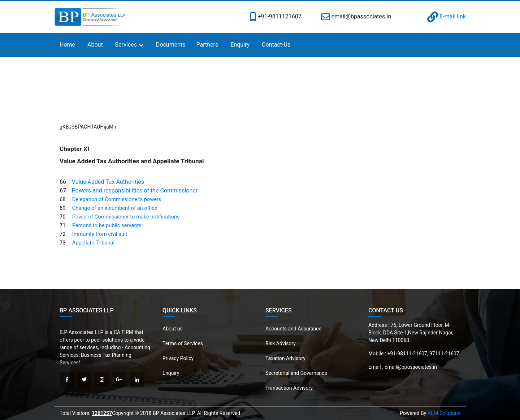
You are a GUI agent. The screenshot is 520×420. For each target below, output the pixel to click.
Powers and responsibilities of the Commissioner (135, 190)
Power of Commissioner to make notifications (126, 217)
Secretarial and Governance (296, 373)
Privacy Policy (178, 358)
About (95, 45)
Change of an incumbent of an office (115, 208)
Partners (207, 45)
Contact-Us (276, 45)
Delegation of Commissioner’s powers (117, 199)
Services (126, 45)
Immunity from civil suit (100, 234)
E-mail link (447, 16)
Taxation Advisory (285, 358)
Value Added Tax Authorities (108, 182)
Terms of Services (183, 343)
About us (173, 329)
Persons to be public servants (107, 225)
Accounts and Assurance (293, 329)
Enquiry (240, 45)
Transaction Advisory (289, 388)
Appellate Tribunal (94, 243)
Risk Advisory (281, 343)
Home (67, 45)
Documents (171, 45)
